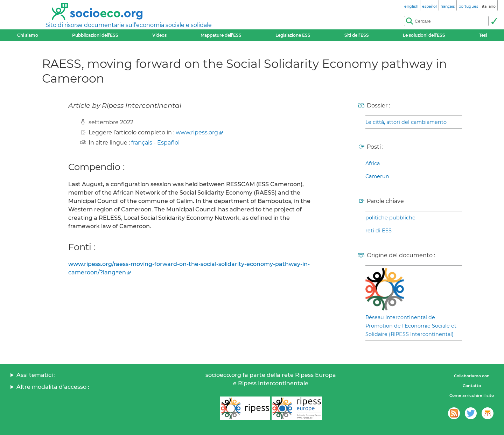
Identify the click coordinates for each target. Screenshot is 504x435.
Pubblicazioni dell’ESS (95, 35)
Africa (373, 163)
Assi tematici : (36, 375)
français (142, 143)
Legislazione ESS (293, 35)
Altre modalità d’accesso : (53, 387)
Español (168, 143)
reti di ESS (379, 231)
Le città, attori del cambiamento (406, 122)
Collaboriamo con (472, 376)
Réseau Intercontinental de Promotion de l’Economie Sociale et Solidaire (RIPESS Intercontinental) (411, 326)
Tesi (483, 35)
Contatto (472, 386)
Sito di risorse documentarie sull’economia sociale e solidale (129, 25)
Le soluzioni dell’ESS (424, 35)
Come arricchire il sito (472, 395)
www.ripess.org (197, 132)
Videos (159, 35)
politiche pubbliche (390, 218)
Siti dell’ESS (357, 35)
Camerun (377, 176)
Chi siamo (28, 35)
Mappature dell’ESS (221, 35)
